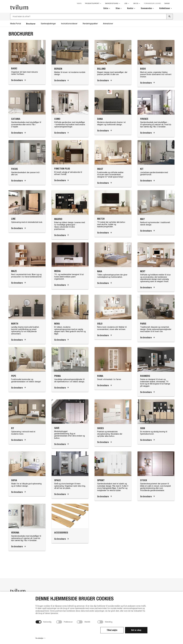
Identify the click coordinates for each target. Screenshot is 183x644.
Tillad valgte (112, 630)
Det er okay (136, 630)
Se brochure (17, 80)
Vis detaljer (40, 638)
